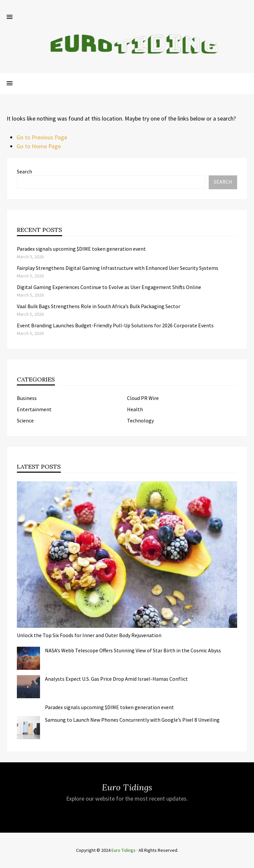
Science (25, 420)
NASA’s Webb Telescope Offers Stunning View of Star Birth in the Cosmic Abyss (133, 650)
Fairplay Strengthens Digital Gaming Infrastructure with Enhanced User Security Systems (118, 268)
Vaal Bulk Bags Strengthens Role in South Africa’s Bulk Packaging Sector (99, 306)
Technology (140, 420)
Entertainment (34, 409)
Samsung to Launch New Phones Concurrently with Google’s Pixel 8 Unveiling (132, 720)
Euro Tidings (124, 850)
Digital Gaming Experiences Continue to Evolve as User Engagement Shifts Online (109, 287)
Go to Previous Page (42, 137)
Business (27, 398)
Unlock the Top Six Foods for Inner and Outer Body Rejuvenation (89, 635)
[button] (10, 17)
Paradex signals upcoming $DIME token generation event (81, 249)
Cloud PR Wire (143, 398)
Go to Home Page (39, 146)
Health (135, 409)
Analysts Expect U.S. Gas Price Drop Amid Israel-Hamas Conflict (116, 679)
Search (24, 171)
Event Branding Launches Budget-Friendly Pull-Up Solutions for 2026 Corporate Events (115, 325)
